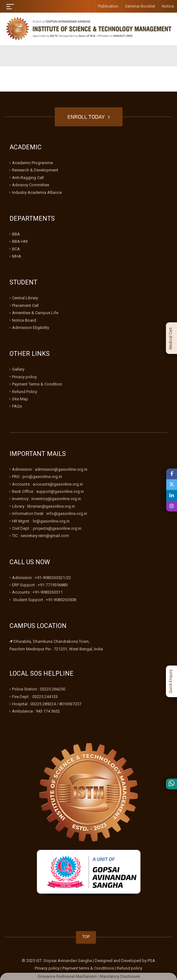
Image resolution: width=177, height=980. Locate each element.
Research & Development (35, 170)
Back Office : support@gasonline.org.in (48, 491)
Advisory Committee (31, 185)
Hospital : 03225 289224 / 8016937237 (47, 704)
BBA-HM (20, 241)
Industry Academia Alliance (37, 192)
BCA (16, 249)
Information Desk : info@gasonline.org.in (50, 514)
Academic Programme (32, 163)
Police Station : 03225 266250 (39, 689)
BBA (16, 234)
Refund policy (130, 968)
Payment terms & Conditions (88, 968)
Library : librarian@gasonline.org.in (44, 506)
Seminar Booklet (140, 6)
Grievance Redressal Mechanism (67, 976)
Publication (108, 6)
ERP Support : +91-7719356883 (40, 585)
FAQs (17, 406)
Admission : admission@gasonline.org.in (50, 469)
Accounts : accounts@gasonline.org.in (47, 484)
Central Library (25, 298)
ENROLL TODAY (89, 117)
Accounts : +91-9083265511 (37, 592)
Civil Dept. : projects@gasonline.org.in (47, 528)
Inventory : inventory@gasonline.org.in (47, 499)
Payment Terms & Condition (37, 384)
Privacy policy (24, 377)
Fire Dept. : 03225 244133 (35, 697)
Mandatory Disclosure (120, 976)
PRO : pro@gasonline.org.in (37, 477)
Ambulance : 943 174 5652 (36, 711)
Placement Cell (25, 305)
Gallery (18, 369)
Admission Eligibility (31, 328)
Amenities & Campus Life (35, 313)
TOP (86, 937)
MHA (17, 256)
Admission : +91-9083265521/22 (41, 578)
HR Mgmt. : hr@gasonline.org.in (41, 521)
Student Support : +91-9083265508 (44, 600)
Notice (168, 6)
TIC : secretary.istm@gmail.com (41, 536)
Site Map (20, 399)
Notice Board (24, 320)
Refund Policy (25, 392)
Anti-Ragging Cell (28, 178)
